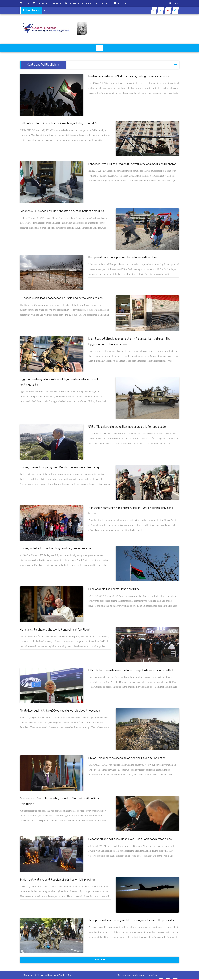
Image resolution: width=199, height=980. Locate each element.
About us (153, 975)
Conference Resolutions (131, 975)
